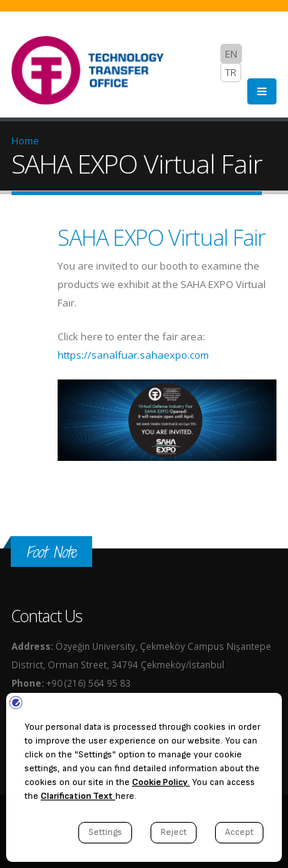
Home (25, 141)
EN (231, 54)
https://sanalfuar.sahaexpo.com (133, 355)
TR (231, 72)
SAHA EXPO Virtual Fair (161, 237)
